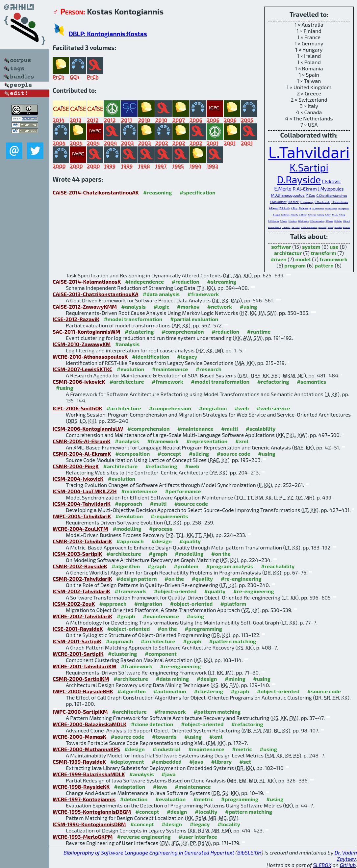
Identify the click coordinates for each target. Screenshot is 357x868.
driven (278, 259)
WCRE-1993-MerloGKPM (83, 837)
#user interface (198, 837)
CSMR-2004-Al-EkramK (82, 454)
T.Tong (342, 215)
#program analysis (229, 566)
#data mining (172, 679)
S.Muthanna (303, 221)
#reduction (186, 281)
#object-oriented (175, 591)
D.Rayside (299, 179)
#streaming (222, 281)
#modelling (127, 529)
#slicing (199, 454)
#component (161, 654)
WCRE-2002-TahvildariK (82, 616)
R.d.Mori (294, 202)
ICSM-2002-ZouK (74, 604)
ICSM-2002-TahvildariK (81, 591)
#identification (151, 357)
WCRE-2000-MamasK (79, 737)
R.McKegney (274, 221)
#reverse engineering (144, 837)
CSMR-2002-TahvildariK (82, 579)
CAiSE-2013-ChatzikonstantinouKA (95, 294)
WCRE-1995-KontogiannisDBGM (92, 812)
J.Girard (346, 221)
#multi (229, 429)
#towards (164, 737)
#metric (242, 749)
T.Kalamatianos (340, 202)
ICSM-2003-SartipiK (77, 554)
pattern (324, 265)
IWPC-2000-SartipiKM (80, 712)
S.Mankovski (322, 202)
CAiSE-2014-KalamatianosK (87, 281)
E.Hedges (293, 221)
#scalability (261, 429)
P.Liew (331, 227)
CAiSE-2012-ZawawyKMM (85, 306)
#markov (188, 306)
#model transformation (133, 319)
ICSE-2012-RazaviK (76, 319)
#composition (132, 454)
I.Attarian (285, 215)
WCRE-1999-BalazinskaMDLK (89, 774)
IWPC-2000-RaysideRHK (83, 691)
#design (162, 541)
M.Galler (338, 221)
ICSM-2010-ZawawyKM (82, 344)
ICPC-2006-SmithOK (77, 408)
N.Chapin (322, 227)
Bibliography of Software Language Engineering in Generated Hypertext (149, 852)
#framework (203, 294)
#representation (207, 441)
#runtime (259, 332)
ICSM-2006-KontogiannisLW (88, 429)
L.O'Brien (303, 215)
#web (242, 408)
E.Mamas (303, 208)
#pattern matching (232, 641)
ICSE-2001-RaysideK (78, 629)
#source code (234, 454)
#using (249, 306)
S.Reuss (284, 221)
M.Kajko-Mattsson (309, 227)
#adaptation (130, 787)
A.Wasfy (294, 215)
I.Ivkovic (332, 181)
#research (209, 369)
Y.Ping (294, 208)
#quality (190, 541)
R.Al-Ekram (305, 189)
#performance (183, 491)
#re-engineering (241, 579)
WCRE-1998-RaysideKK (81, 787)
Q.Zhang (338, 227)
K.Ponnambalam (317, 221)
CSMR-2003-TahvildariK (82, 541)
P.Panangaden (274, 227)
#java (196, 762)
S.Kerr (328, 215)
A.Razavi (274, 208)
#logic (161, 306)
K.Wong (321, 215)
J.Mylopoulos (331, 189)
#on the (221, 554)
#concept (169, 454)
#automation (170, 691)
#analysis (133, 306)
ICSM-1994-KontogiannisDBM (89, 824)
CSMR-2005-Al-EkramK (82, 441)
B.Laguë (277, 215)
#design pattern (137, 579)
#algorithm (126, 566)
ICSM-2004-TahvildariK (82, 504)
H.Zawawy (307, 202)
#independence (145, 281)
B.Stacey (329, 221)
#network (220, 306)
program (295, 265)
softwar (281, 247)
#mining (235, 679)
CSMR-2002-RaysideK (80, 566)
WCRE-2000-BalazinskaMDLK (89, 724)
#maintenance (170, 369)
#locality (206, 812)
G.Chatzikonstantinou (331, 195)
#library (221, 762)
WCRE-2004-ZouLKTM (80, 529)
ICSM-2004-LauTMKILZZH (85, 491)
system (311, 247)
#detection (134, 799)
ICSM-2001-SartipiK (77, 641)
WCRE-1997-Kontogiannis (84, 799)
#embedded (167, 762)
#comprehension (183, 332)
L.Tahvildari (309, 152)
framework (334, 259)
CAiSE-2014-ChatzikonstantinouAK (96, 192)
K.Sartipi (309, 167)
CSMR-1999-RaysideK (79, 762)
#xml (242, 441)
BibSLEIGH (249, 852)
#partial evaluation (194, 319)
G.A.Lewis (286, 227)
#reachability (278, 566)
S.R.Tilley (295, 227)
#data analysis (161, 294)
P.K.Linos (312, 215)
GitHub (348, 865)
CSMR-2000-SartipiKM (81, 679)
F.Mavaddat (278, 202)
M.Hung (346, 227)
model (303, 259)
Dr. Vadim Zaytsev (346, 855)
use (334, 247)
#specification (198, 192)
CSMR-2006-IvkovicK (79, 382)
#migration (213, 408)
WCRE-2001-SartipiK (78, 654)
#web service (273, 408)
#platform (233, 604)
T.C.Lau (335, 215)
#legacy (187, 357)
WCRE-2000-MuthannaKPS (86, 749)
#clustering (139, 332)
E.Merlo (283, 189)
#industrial (166, 749)
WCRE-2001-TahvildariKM (85, 666)
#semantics (311, 382)
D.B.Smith (285, 208)
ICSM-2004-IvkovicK (78, 479)
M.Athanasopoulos (288, 195)
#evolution (130, 369)
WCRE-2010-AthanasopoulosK (90, 357)
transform (323, 253)
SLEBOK (322, 865)
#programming (203, 629)
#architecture (127, 382)
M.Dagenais (344, 208)
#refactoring (273, 382)
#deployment (127, 762)
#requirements (169, 516)
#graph (158, 554)
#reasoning (157, 192)
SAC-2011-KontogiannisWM (87, 332)
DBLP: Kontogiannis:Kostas (108, 34)
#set (245, 762)
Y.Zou (310, 195)
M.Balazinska (331, 208)
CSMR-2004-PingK (76, 466)
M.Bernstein (318, 208)
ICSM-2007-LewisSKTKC (82, 369)
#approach (128, 504)
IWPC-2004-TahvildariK (82, 516)
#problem (186, 566)
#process (161, 529)
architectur (288, 253)
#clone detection (152, 724)
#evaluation (170, 799)
